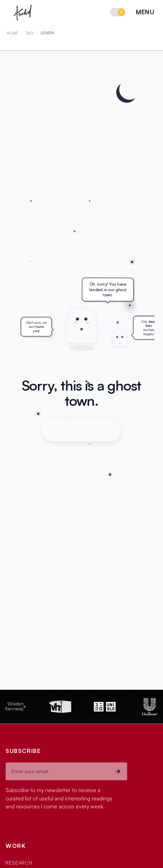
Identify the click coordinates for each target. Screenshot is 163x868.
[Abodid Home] (23, 12)
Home (13, 33)
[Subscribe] (118, 771)
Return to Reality (81, 430)
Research (19, 863)
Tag (30, 33)
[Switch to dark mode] (118, 12)
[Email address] (57, 771)
